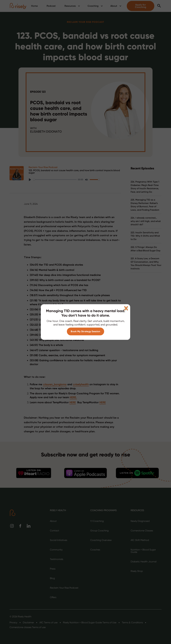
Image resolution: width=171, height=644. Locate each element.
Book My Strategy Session (85, 331)
